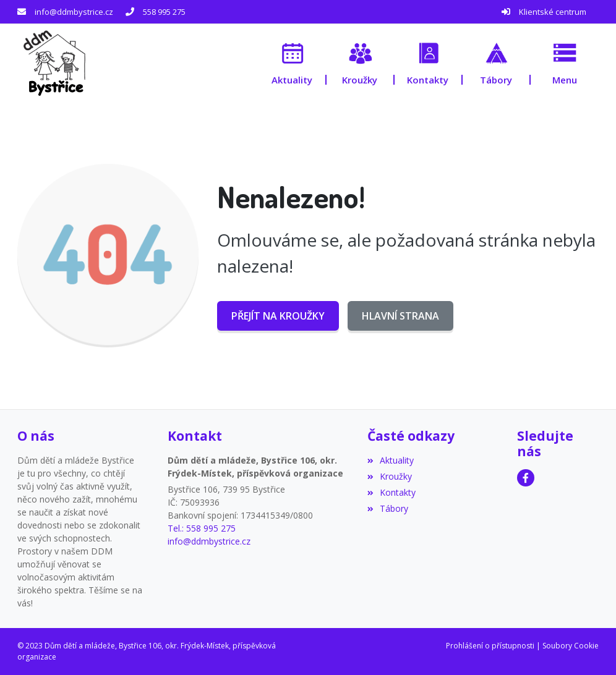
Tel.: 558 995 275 (202, 528)
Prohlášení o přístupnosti (490, 646)
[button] (565, 63)
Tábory (388, 508)
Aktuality (391, 460)
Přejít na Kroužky (278, 316)
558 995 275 (164, 12)
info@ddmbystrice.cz (74, 12)
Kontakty (391, 492)
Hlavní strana (400, 316)
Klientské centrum (553, 12)
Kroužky (390, 476)
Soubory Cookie (571, 646)
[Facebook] (526, 478)
